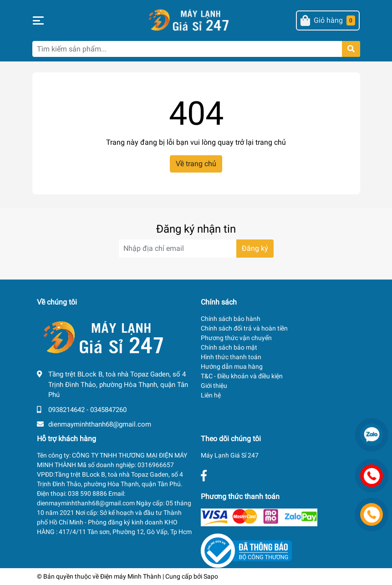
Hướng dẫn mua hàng (232, 366)
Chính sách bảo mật (229, 347)
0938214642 (66, 410)
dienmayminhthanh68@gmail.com (100, 424)
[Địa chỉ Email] (196, 249)
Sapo (211, 576)
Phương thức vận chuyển (236, 338)
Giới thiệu (214, 386)
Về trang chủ (196, 164)
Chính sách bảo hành (231, 319)
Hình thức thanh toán (231, 357)
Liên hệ (211, 395)
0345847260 (108, 410)
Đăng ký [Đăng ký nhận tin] (255, 248)
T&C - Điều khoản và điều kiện (242, 376)
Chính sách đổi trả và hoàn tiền (244, 328)
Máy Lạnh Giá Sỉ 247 (230, 455)
